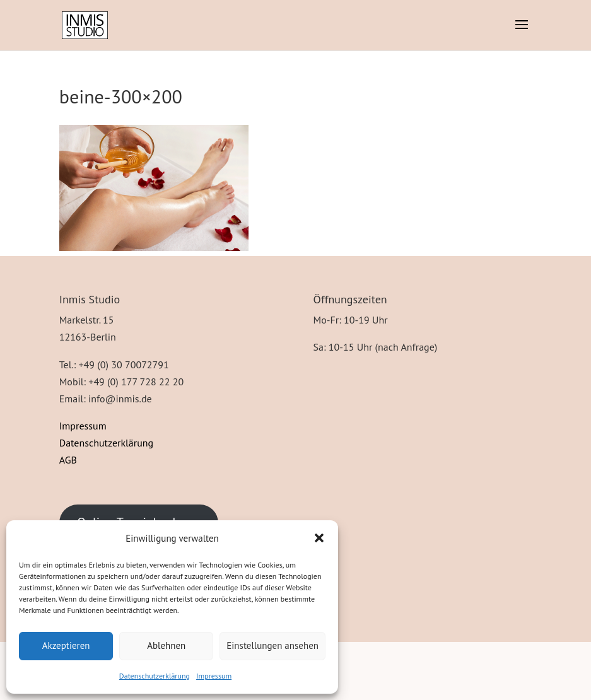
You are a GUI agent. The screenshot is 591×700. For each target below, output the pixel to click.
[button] (319, 538)
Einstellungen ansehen (272, 645)
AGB (68, 460)
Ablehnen (166, 645)
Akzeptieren (66, 645)
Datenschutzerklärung (155, 676)
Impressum (214, 676)
